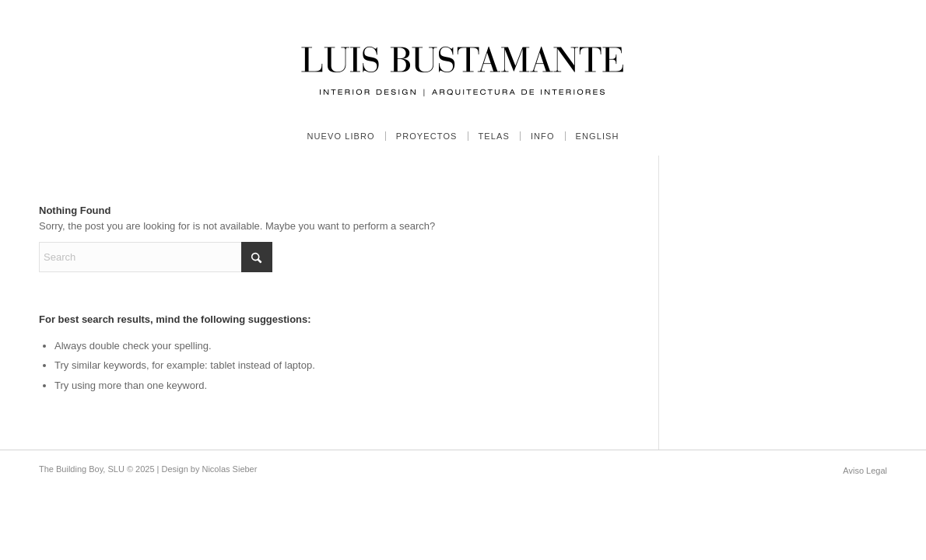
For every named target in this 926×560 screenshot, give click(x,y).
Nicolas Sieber (229, 469)
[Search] (156, 257)
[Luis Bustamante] (463, 58)
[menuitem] (340, 136)
